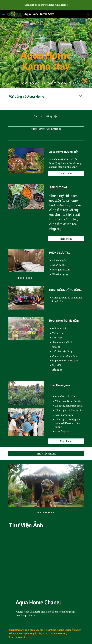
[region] (46, 5)
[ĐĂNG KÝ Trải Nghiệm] (46, 116)
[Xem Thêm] (66, 441)
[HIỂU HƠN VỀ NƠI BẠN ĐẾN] (46, 129)
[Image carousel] (26, 264)
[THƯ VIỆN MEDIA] (46, 454)
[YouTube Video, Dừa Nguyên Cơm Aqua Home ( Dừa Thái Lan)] (46, 563)
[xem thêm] (66, 174)
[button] (4, 14)
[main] (46, 53)
